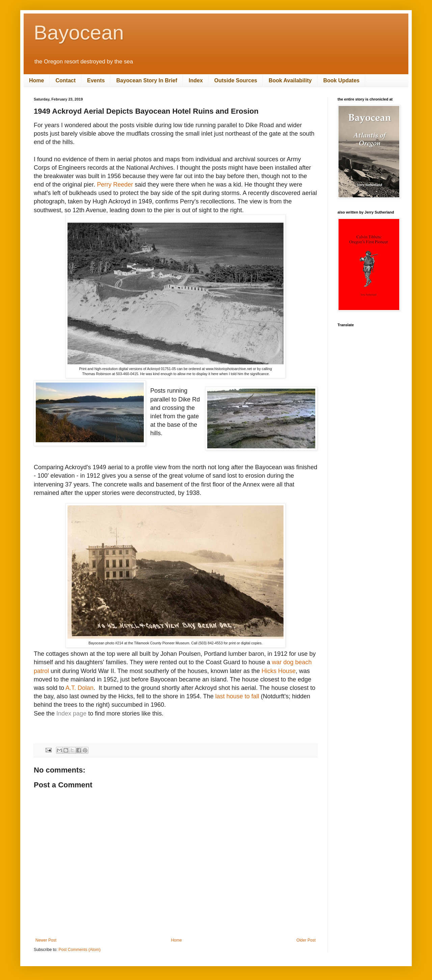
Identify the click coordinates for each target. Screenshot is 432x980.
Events (96, 80)
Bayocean (79, 33)
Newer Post (46, 940)
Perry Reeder (115, 185)
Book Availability (290, 80)
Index (196, 80)
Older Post (306, 940)
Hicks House (279, 671)
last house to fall (237, 696)
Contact (65, 80)
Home (36, 80)
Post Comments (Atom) (79, 950)
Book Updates (342, 80)
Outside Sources (236, 80)
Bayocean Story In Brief (147, 80)
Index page (71, 713)
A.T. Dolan (79, 688)
